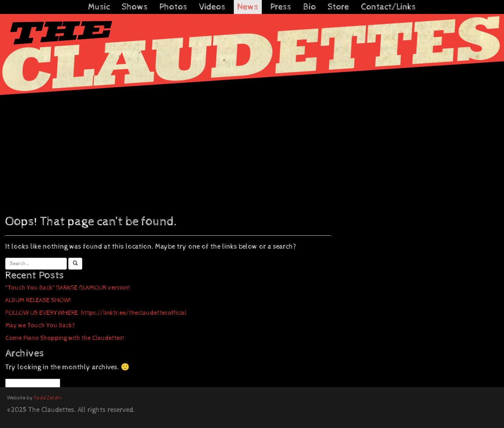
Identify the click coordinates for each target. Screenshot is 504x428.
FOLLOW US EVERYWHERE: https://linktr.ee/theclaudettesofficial (96, 313)
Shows (135, 7)
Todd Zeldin (48, 398)
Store (338, 7)
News (248, 7)
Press (281, 7)
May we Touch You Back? (40, 325)
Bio (310, 7)
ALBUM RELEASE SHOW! (38, 300)
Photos (173, 7)
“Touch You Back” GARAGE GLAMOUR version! (68, 288)
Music (99, 7)
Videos (212, 7)
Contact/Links (388, 7)
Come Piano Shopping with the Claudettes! (65, 338)
